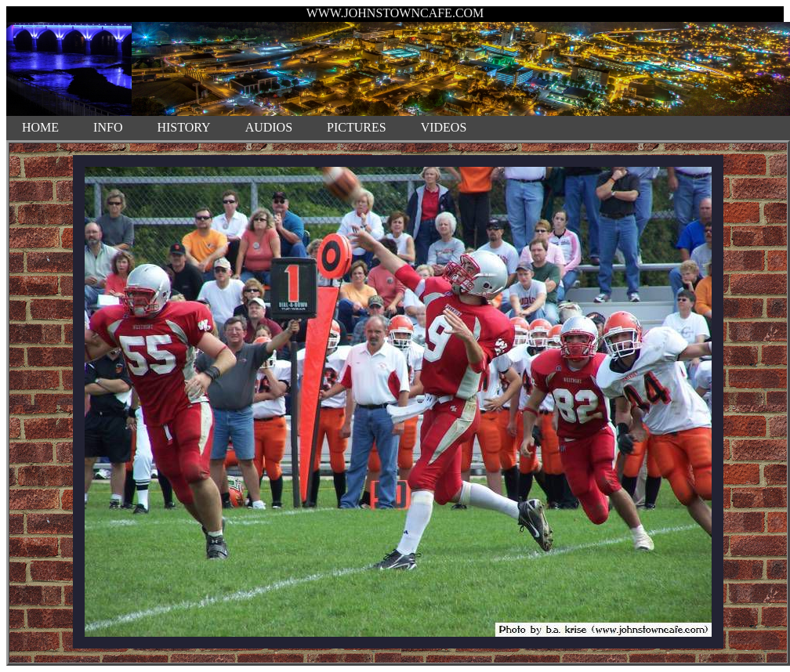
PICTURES (357, 127)
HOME (40, 127)
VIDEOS (444, 127)
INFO (108, 127)
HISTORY (183, 127)
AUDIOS (269, 127)
